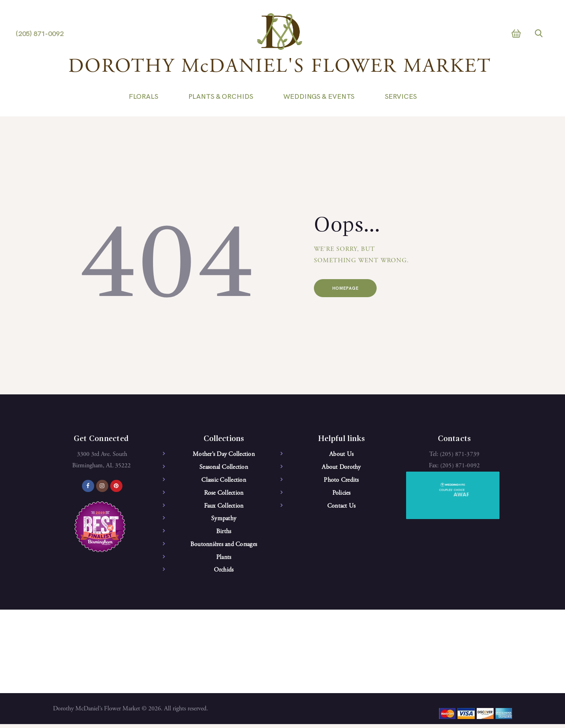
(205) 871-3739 (460, 454)
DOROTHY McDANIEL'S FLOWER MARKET (280, 67)
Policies (342, 494)
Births (224, 534)
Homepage (350, 289)
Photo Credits (341, 481)
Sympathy (224, 521)
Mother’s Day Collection (224, 454)
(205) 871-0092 (460, 466)
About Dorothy (341, 468)
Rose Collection (224, 494)
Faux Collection (224, 507)
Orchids (224, 573)
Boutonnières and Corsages (224, 547)
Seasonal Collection (224, 468)
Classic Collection (224, 481)
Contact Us (342, 507)
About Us (341, 454)
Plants (224, 560)
